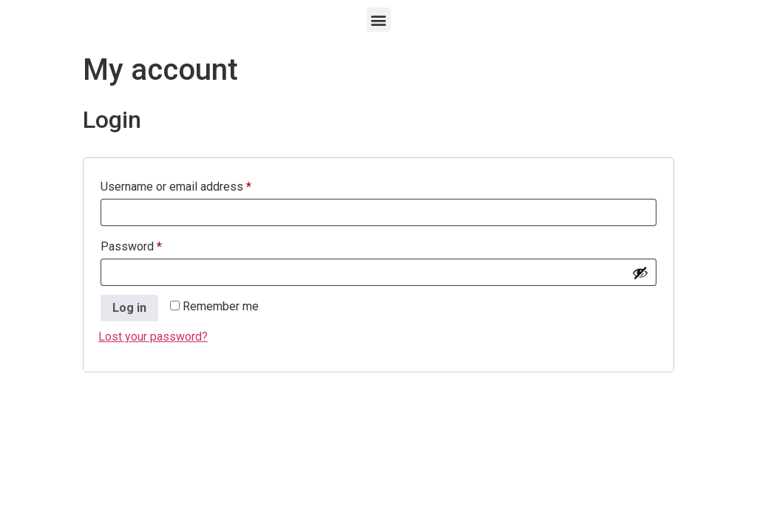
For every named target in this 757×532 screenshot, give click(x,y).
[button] (379, 20)
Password (154, 244)
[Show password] (640, 273)
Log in (129, 308)
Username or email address (199, 184)
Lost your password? (153, 337)
